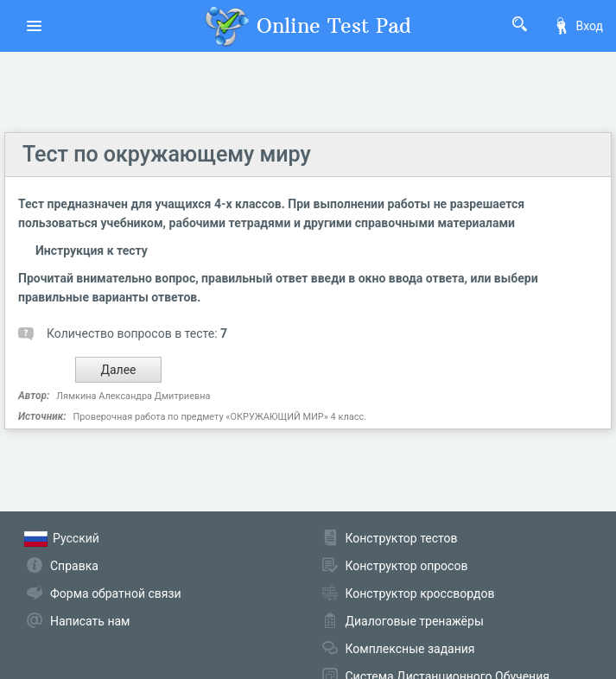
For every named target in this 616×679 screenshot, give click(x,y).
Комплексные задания (410, 649)
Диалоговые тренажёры (415, 621)
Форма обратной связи (116, 593)
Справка (74, 566)
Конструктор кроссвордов (420, 593)
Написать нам (90, 621)
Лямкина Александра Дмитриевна (133, 396)
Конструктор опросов (407, 566)
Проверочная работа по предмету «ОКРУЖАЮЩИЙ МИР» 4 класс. (219, 417)
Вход (578, 26)
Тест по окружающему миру (167, 154)
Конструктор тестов (402, 538)
